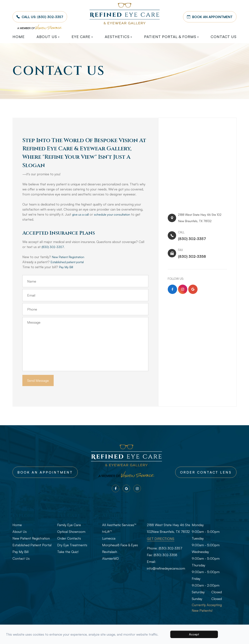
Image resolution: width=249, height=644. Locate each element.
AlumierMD (111, 558)
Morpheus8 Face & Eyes (120, 545)
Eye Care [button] (82, 37)
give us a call (81, 214)
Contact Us (224, 37)
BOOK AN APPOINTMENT (210, 17)
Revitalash (110, 552)
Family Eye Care (69, 525)
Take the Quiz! (68, 552)
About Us (20, 532)
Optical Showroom (71, 532)
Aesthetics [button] (118, 37)
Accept (194, 634)
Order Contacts (69, 538)
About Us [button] (48, 37)
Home (19, 37)
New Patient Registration (70, 257)
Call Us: (40, 17)
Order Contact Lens (206, 472)
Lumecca (109, 538)
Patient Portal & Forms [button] (171, 37)
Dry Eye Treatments (72, 545)
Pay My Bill (67, 267)
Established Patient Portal (32, 545)
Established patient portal (70, 262)
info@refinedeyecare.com (166, 568)
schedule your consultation (116, 214)
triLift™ (107, 532)
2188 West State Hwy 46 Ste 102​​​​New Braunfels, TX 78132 (200, 219)
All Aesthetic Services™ (119, 525)
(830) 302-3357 (53, 247)
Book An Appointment (45, 472)
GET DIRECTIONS (161, 539)
